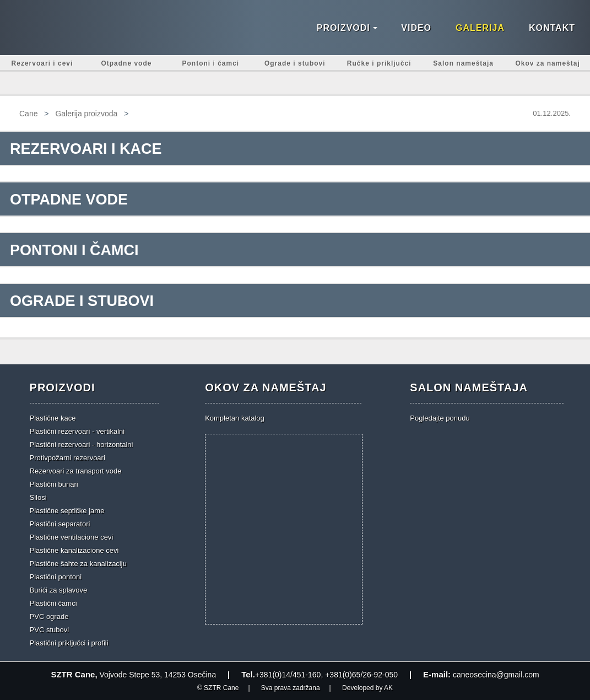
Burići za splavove (59, 590)
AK (388, 688)
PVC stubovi (50, 630)
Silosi (38, 497)
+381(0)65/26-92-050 (361, 675)
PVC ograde (49, 616)
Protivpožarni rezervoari (67, 458)
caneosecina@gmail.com (496, 675)
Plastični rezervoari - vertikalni (77, 431)
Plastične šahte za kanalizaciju (78, 564)
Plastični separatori (60, 524)
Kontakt (552, 28)
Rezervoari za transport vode (76, 471)
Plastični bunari (54, 484)
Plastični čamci (53, 603)
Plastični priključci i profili (69, 643)
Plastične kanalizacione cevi (74, 550)
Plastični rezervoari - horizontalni (82, 445)
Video (416, 28)
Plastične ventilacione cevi (72, 537)
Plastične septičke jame (67, 511)
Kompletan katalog (235, 418)
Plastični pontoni (56, 577)
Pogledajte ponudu (440, 418)
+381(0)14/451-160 (288, 675)
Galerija (480, 28)
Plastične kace (53, 418)
